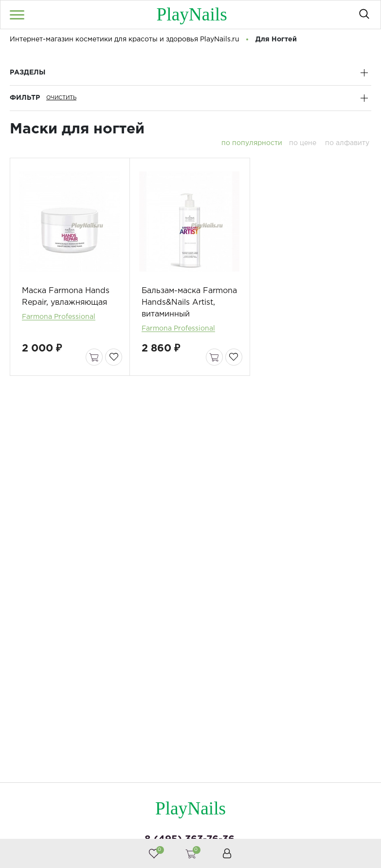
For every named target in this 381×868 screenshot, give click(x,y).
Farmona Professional (59, 321)
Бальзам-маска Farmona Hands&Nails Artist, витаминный (189, 307)
